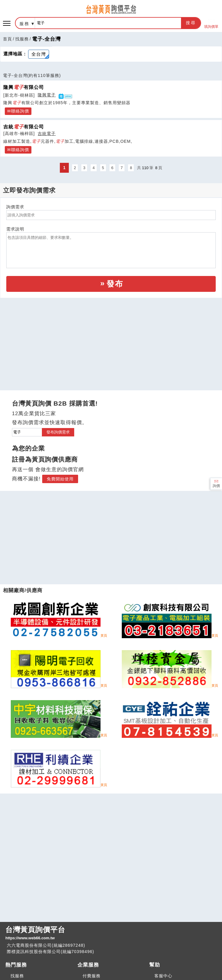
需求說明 (15, 229)
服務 (25, 24)
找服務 (22, 39)
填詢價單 (211, 23)
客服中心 (163, 976)
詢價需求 (15, 207)
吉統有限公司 (24, 127)
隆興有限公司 (24, 87)
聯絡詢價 (20, 111)
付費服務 (92, 976)
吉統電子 (47, 134)
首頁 (7, 39)
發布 (115, 284)
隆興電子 (47, 95)
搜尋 (191, 23)
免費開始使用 (60, 479)
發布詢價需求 (58, 432)
